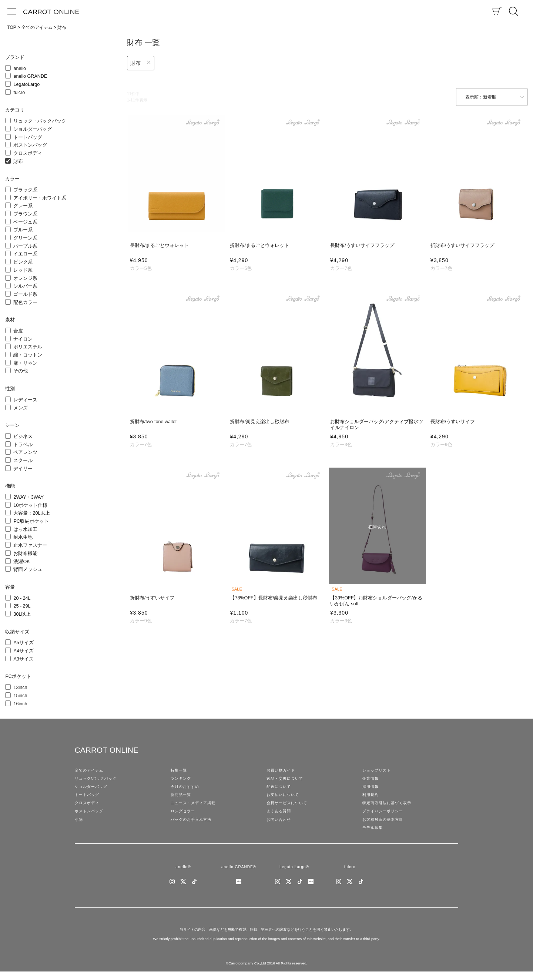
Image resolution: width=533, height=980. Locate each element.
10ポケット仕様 (30, 505)
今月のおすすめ (186, 789)
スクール (23, 461)
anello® (183, 874)
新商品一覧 (182, 798)
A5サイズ (23, 643)
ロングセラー (184, 816)
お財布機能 (25, 553)
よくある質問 (280, 816)
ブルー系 (23, 230)
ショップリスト (378, 771)
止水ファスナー (30, 545)
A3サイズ (23, 659)
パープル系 (25, 246)
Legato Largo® (294, 874)
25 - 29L (22, 606)
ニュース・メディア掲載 (195, 807)
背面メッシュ (28, 569)
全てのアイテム (37, 27)
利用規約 (371, 798)
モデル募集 (373, 834)
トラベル (23, 445)
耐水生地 (23, 537)
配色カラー (25, 302)
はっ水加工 (25, 529)
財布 (18, 161)
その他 (21, 371)
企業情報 (371, 780)
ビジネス (23, 437)
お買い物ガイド (282, 771)
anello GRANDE (30, 76)
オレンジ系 (25, 278)
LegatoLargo (26, 84)
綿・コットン (28, 355)
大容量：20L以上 (32, 513)
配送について (280, 789)
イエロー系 (25, 254)
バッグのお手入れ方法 (193, 825)
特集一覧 (180, 771)
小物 (79, 825)
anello (20, 68)
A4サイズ (23, 651)
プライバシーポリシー (385, 816)
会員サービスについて (289, 807)
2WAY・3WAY (29, 497)
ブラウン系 (25, 214)
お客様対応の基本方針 (385, 825)
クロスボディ (28, 153)
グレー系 (23, 206)
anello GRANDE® (239, 874)
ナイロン (23, 339)
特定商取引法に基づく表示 (389, 807)
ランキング (182, 780)
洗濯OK (21, 562)
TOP (11, 27)
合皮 (18, 331)
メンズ (21, 408)
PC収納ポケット (31, 521)
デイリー (23, 469)
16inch (20, 704)
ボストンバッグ (30, 145)
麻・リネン (25, 363)
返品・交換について (286, 780)
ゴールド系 (25, 294)
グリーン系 (25, 238)
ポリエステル (28, 347)
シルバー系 (25, 286)
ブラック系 (25, 190)
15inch (20, 696)
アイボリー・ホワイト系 (40, 198)
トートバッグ (28, 137)
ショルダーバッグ (33, 129)
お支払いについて (284, 798)
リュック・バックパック (40, 121)
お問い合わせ (280, 825)
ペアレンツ (25, 452)
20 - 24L (22, 598)
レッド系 (23, 270)
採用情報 (371, 789)
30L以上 (22, 614)
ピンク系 (23, 262)
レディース (25, 400)
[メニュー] (12, 11)
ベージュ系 (25, 222)
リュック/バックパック (98, 780)
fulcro (19, 93)
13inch (20, 688)
